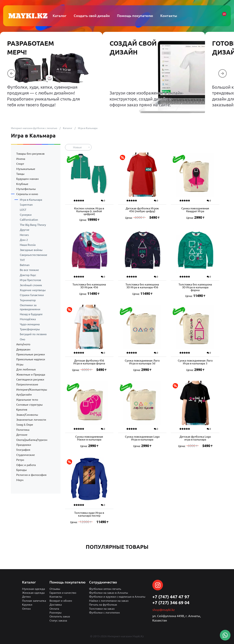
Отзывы (55, 589)
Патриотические (27, 384)
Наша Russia (28, 245)
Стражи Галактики (32, 295)
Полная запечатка (34, 601)
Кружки (27, 605)
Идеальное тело (27, 400)
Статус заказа (58, 620)
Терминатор (28, 300)
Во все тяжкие (29, 270)
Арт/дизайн (24, 394)
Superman (26, 205)
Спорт (20, 164)
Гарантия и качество (63, 593)
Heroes (24, 235)
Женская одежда (33, 593)
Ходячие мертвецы (33, 290)
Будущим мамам (27, 179)
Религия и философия (31, 475)
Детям (26, 597)
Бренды (21, 470)
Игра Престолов (30, 280)
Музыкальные (26, 169)
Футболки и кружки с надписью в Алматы (117, 597)
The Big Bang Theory (33, 225)
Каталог (68, 128)
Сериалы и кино (27, 194)
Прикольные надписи (31, 359)
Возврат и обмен (61, 601)
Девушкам (23, 349)
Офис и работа (26, 465)
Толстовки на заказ (102, 609)
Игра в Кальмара (31, 200)
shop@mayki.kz (163, 610)
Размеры (55, 612)
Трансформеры (30, 329)
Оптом (26, 609)
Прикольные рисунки (31, 354)
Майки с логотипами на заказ (109, 601)
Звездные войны (31, 250)
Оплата (54, 609)
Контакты (56, 597)
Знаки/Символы (27, 415)
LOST (23, 210)
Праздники (24, 445)
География (23, 450)
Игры (20, 364)
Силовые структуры (29, 405)
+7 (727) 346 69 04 (171, 603)
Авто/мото (23, 344)
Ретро (20, 460)
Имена (21, 159)
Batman (25, 265)
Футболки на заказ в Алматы (109, 593)
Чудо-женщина (30, 324)
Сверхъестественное (33, 255)
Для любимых (26, 369)
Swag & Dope (25, 425)
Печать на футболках (103, 605)
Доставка (56, 605)
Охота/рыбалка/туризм (32, 440)
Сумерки (26, 215)
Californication (29, 220)
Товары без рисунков (30, 154)
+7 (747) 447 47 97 (171, 597)
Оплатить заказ (60, 616)
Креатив (22, 410)
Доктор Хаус (28, 275)
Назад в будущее (31, 314)
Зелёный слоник (31, 285)
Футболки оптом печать (105, 589)
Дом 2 (24, 240)
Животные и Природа (31, 374)
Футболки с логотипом (104, 612)
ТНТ (22, 260)
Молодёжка (28, 319)
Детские (22, 435)
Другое (25, 230)
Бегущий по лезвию (33, 334)
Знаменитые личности (31, 420)
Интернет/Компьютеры (32, 390)
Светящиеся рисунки (30, 379)
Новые (77, 147)
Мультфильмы (26, 189)
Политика (23, 430)
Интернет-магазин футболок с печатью (34, 128)
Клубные (22, 184)
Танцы (20, 174)
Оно (22, 339)
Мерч (20, 480)
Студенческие (26, 455)
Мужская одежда (33, 589)
